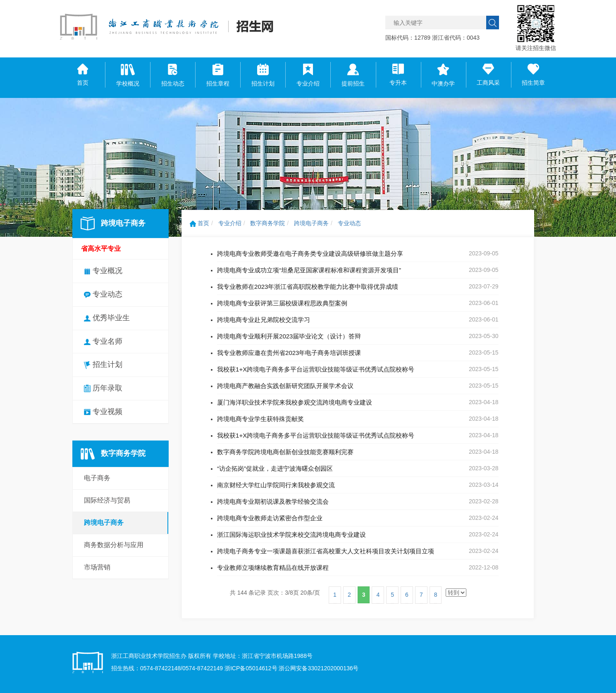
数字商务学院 (267, 223)
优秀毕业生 (107, 318)
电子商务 (97, 478)
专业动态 (103, 294)
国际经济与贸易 (107, 500)
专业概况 (103, 271)
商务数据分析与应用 (114, 545)
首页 (199, 223)
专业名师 (103, 341)
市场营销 (97, 567)
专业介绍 (230, 223)
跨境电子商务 (104, 523)
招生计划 (103, 364)
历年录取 (103, 388)
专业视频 (103, 412)
